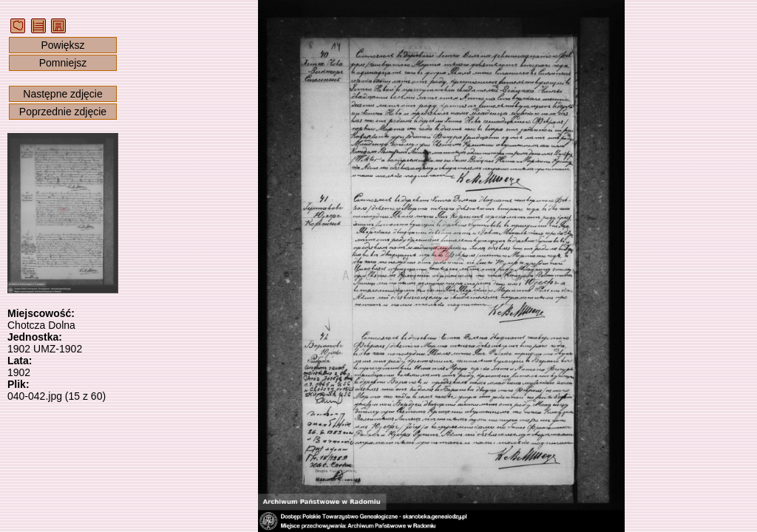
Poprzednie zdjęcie (63, 112)
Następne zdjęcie (62, 94)
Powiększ (62, 45)
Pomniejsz (63, 63)
